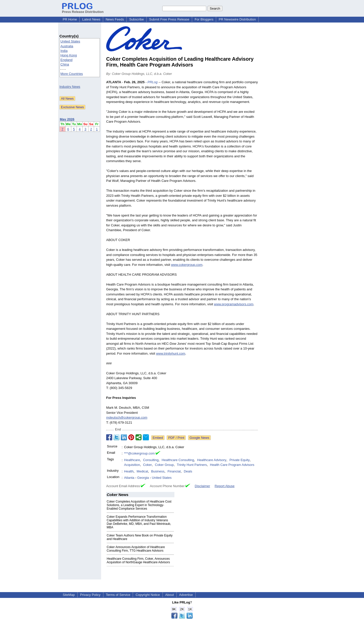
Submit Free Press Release (169, 19)
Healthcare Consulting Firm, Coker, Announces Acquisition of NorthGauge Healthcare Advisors (138, 560)
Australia (67, 46)
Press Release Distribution (83, 10)
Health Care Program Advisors (232, 465)
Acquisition (132, 465)
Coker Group (164, 465)
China (65, 64)
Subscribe (136, 19)
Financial (174, 471)
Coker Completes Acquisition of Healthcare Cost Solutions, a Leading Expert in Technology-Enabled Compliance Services (139, 505)
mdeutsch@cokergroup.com (127, 417)
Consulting (151, 460)
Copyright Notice (148, 595)
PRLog (153, 82)
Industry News (70, 87)
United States (70, 41)
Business (158, 471)
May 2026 (67, 119)
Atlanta (129, 478)
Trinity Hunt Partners (192, 465)
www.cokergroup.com (187, 265)
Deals (188, 471)
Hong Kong (69, 55)
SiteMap (69, 595)
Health (129, 471)
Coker (147, 465)
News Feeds (115, 19)
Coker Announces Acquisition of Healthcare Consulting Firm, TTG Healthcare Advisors (136, 549)
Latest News (91, 19)
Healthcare (132, 460)
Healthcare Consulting (178, 460)
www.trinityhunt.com (171, 353)
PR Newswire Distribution (237, 19)
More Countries (72, 74)
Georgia (143, 478)
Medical (142, 471)
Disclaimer (202, 486)
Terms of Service (118, 595)
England (66, 60)
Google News (199, 438)
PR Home (70, 19)
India (64, 51)
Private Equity (240, 460)
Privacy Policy (90, 595)
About (170, 595)
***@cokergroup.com (140, 453)
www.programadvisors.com (234, 304)
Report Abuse (225, 486)
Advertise (186, 595)
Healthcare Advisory (212, 460)
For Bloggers (204, 19)
